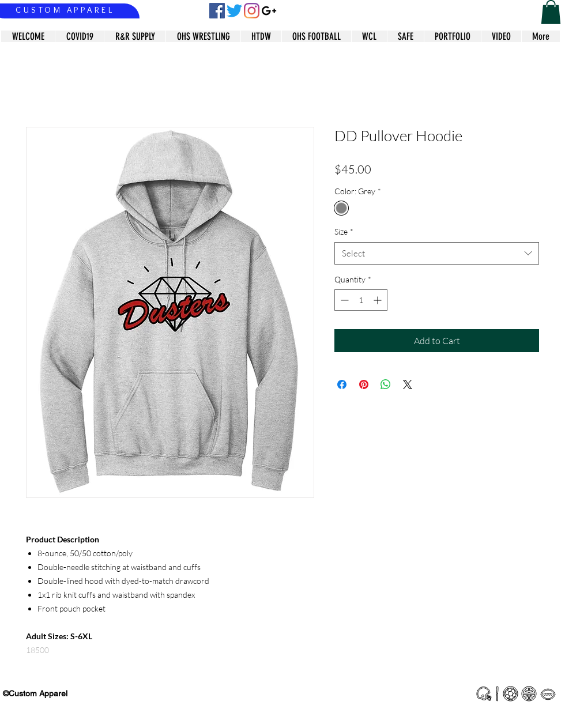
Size (344, 231)
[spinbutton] (361, 300)
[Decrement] (343, 300)
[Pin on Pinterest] (364, 384)
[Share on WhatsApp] (386, 384)
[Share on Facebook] (342, 384)
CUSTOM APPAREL (65, 10)
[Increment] (378, 300)
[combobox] (437, 253)
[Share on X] (408, 384)
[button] (551, 12)
